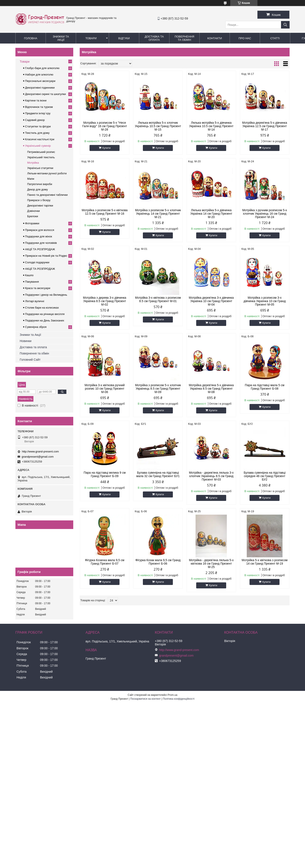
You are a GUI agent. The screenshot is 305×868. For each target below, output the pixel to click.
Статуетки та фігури (38, 126)
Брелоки (33, 216)
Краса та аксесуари (38, 288)
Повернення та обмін (184, 38)
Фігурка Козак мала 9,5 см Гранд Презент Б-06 (158, 562)
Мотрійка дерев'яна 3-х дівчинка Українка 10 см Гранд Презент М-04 (211, 301)
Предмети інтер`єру (38, 113)
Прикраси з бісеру (39, 200)
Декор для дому (37, 189)
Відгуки (124, 38)
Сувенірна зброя (36, 327)
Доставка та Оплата (154, 38)
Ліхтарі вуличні (35, 301)
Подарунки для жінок (39, 236)
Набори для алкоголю (39, 75)
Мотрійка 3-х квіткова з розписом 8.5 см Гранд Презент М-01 (158, 299)
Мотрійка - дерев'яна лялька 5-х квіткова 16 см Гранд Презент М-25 (211, 564)
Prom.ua (173, 695)
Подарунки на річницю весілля (45, 314)
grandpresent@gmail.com (38, 457)
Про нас (245, 38)
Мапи (31, 179)
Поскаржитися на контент (145, 699)
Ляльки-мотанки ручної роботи (47, 173)
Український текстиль (41, 157)
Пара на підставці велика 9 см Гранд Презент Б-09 (105, 474)
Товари (91, 38)
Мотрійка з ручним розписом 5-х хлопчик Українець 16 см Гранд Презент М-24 (265, 214)
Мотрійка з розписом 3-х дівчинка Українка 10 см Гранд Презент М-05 (265, 301)
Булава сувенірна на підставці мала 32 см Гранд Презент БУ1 (158, 474)
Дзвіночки (34, 211)
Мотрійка (33, 163)
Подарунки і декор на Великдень (46, 295)
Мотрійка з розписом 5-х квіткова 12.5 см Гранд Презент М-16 (105, 212)
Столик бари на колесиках (42, 308)
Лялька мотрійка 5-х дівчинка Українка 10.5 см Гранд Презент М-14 (211, 126)
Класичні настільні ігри (40, 139)
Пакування (32, 282)
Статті (275, 38)
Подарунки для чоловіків (41, 243)
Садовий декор (35, 120)
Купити (106, 148)
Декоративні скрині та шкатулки (45, 94)
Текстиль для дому (37, 133)
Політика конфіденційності (179, 699)
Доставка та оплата (33, 347)
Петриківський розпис (41, 152)
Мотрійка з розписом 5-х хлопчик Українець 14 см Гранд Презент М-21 (158, 214)
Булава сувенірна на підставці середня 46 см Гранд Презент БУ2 (265, 476)
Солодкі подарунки (37, 262)
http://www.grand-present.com (40, 451)
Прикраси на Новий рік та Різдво (46, 256)
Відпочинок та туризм (39, 107)
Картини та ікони (36, 100)
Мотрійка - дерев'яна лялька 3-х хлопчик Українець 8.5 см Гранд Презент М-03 (211, 476)
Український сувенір (38, 146)
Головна (31, 38)
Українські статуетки (40, 168)
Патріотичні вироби (40, 184)
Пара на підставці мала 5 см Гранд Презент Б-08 (265, 387)
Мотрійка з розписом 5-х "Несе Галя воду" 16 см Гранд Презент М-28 (105, 126)
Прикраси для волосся (40, 230)
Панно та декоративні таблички (47, 195)
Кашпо (29, 275)
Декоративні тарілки (40, 206)
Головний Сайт (30, 360)
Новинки (26, 341)
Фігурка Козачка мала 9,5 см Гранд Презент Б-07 (105, 562)
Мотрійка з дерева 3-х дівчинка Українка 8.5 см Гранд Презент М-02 (105, 301)
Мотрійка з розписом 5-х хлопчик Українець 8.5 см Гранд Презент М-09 (158, 389)
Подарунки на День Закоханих (45, 320)
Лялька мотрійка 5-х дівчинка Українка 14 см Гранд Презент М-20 (211, 214)
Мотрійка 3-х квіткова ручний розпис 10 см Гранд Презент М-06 (105, 389)
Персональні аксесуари (40, 81)
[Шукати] (285, 25)
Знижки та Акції (61, 38)
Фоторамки (32, 223)
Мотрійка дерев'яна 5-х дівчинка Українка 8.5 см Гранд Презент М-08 (211, 389)
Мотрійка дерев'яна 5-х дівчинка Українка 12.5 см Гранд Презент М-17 (265, 126)
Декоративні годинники (40, 88)
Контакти (215, 38)
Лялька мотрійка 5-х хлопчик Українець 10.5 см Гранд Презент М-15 (158, 126)
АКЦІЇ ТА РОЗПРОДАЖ (40, 249)
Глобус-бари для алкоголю (42, 68)
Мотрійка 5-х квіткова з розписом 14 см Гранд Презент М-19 (265, 562)
